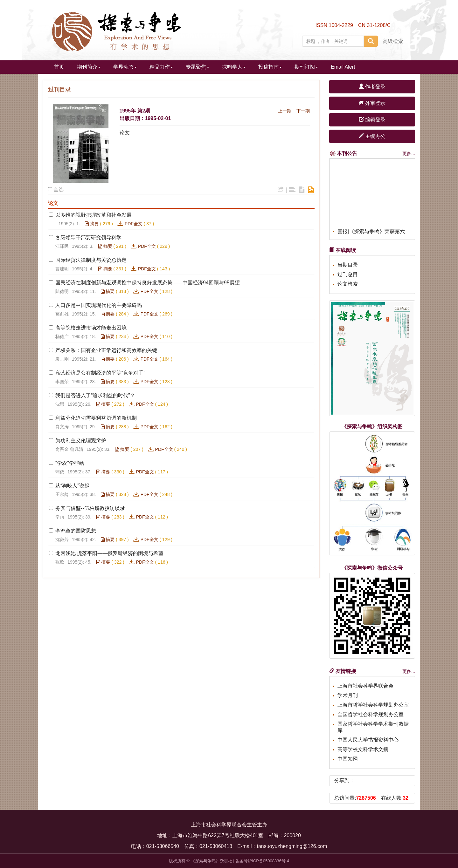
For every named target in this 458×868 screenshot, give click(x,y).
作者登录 (372, 87)
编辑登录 (372, 120)
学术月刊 (348, 695)
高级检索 (393, 41)
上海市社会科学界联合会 (365, 686)
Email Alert (343, 67)
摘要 (92, 224)
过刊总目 (348, 274)
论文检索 (348, 284)
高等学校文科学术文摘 (363, 749)
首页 (59, 67)
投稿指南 (270, 67)
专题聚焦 (198, 67)
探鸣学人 (234, 67)
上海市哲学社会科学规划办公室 (373, 705)
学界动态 (125, 67)
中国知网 (348, 759)
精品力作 (161, 67)
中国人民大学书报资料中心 (368, 740)
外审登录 (372, 103)
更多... (409, 153)
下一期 (303, 111)
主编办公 (372, 136)
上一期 (285, 111)
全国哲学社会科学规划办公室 (371, 714)
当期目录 (348, 265)
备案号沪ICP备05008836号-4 (262, 861)
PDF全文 (134, 224)
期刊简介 (89, 67)
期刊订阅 (306, 67)
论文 (125, 133)
